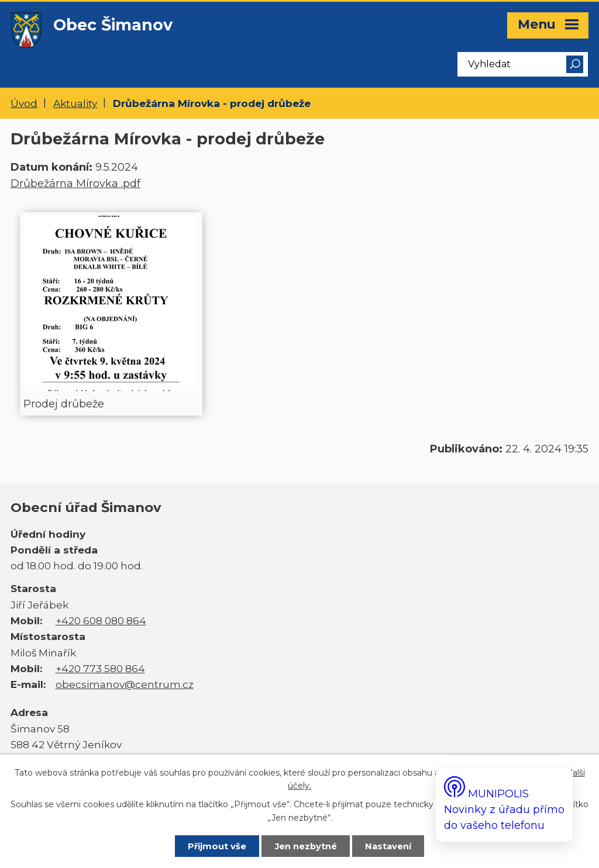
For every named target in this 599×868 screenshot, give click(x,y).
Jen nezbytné (306, 846)
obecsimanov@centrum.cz (125, 684)
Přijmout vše (217, 846)
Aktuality (75, 103)
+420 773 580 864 (100, 668)
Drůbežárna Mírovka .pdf (75, 184)
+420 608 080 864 (101, 620)
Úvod (24, 103)
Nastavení (388, 846)
